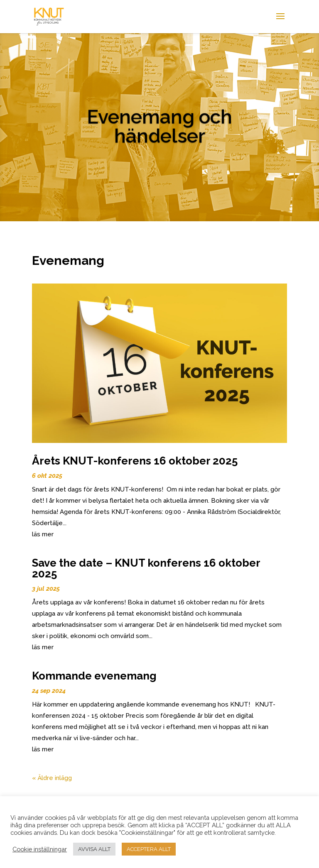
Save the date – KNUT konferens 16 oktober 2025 (146, 568)
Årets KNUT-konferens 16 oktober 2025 (135, 461)
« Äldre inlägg (52, 778)
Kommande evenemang (94, 676)
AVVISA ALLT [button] (94, 849)
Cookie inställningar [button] (40, 849)
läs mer (43, 534)
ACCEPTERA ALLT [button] (149, 849)
